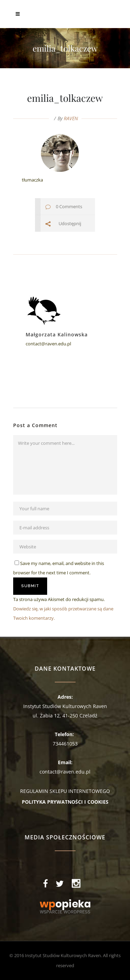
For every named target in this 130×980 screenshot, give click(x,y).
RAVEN (71, 118)
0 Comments (69, 206)
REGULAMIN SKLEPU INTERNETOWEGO (65, 791)
